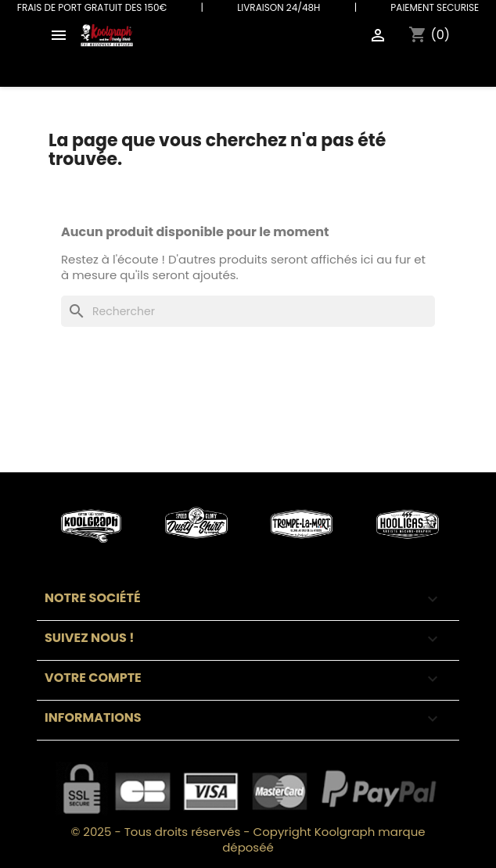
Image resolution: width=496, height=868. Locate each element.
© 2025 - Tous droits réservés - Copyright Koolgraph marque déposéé (248, 839)
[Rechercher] (248, 311)
